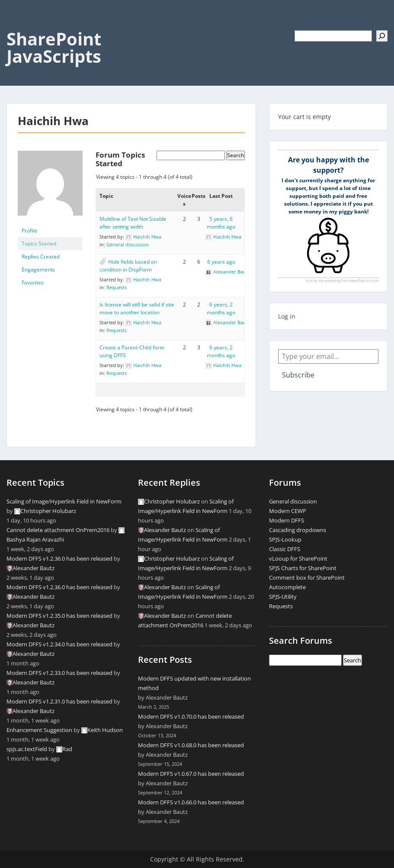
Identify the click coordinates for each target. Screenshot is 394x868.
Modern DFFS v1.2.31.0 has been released (59, 701)
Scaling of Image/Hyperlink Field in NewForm (64, 501)
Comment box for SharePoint (307, 578)
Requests (117, 287)
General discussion (128, 244)
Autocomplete (287, 587)
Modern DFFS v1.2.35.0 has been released (59, 616)
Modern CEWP (288, 511)
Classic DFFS (285, 549)
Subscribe (298, 375)
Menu (16, 24)
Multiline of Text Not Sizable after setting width (133, 223)
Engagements (38, 269)
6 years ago (221, 262)
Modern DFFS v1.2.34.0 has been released (59, 644)
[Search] (382, 36)
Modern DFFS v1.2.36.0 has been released (59, 558)
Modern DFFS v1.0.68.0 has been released (191, 745)
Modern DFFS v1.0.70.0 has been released (191, 716)
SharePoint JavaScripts (54, 47)
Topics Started (39, 244)
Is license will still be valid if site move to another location (137, 308)
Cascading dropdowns (298, 530)
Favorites (33, 282)
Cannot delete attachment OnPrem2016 (58, 530)
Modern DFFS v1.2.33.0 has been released (59, 673)
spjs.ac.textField (27, 749)
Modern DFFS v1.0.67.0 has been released (191, 774)
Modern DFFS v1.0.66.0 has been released (191, 802)
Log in (287, 316)
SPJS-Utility (283, 597)
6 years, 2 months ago (221, 308)
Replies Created (41, 257)
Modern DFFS (287, 520)
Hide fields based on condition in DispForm (128, 266)
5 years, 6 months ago (221, 223)
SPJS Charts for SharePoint (303, 568)
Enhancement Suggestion (39, 730)
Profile (29, 231)
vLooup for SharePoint (298, 558)
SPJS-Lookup (285, 539)
